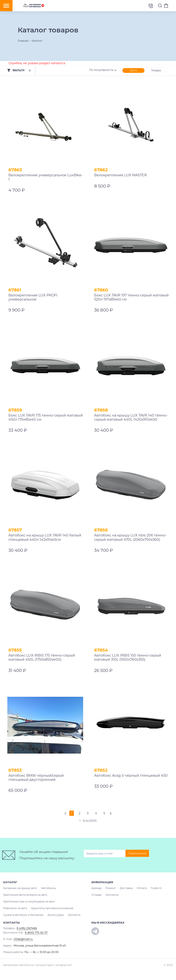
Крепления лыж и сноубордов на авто (29, 901)
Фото (134, 70)
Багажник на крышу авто (20, 888)
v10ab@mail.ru (23, 939)
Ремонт (111, 888)
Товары (156, 70)
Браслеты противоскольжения (52, 908)
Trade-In (156, 888)
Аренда (96, 888)
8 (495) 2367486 (151, 6)
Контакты (112, 895)
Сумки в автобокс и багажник (23, 915)
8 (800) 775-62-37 (36, 933)
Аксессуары (56, 915)
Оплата (142, 888)
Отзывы (96, 895)
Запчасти (74, 915)
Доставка (126, 888)
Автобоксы (48, 888)
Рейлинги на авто (15, 908)
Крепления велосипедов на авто (25, 895)
